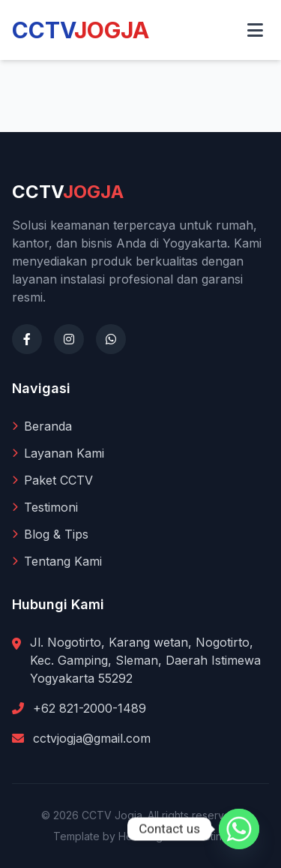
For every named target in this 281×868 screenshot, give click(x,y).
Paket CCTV (52, 480)
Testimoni (45, 507)
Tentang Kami (57, 561)
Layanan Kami (58, 453)
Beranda (42, 426)
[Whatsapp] (239, 829)
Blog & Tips (50, 534)
